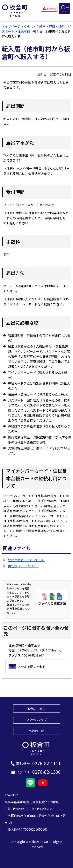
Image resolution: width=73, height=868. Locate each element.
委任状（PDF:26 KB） (23, 566)
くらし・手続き (35, 26)
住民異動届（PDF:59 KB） (26, 560)
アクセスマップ (37, 720)
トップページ (11, 26)
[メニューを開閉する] (65, 8)
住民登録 (24, 31)
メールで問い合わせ (32, 667)
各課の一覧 (36, 731)
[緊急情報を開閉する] (49, 9)
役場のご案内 (37, 709)
